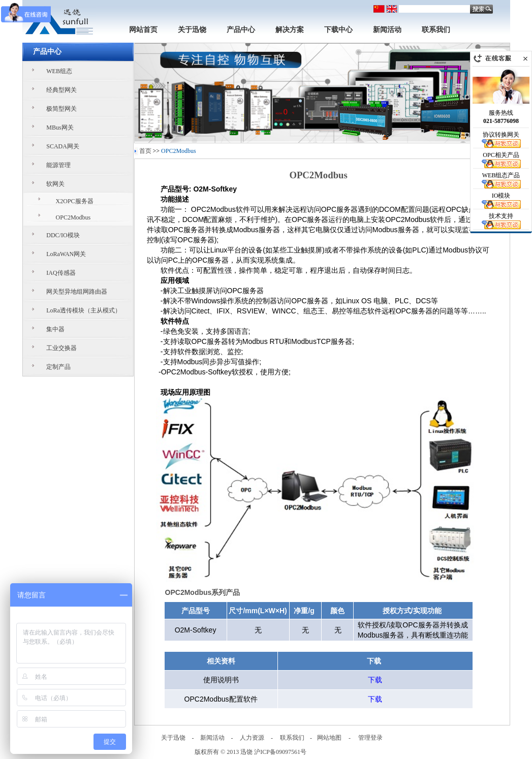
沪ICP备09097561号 (280, 752)
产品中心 (241, 30)
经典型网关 (61, 90)
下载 (375, 680)
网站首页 (143, 30)
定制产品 (58, 367)
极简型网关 (61, 109)
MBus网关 (60, 128)
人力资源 (252, 738)
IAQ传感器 (61, 273)
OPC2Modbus (73, 217)
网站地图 (329, 738)
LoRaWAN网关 (66, 254)
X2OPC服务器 (75, 201)
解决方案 (290, 30)
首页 (145, 151)
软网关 (55, 184)
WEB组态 (59, 71)
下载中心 (338, 30)
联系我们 (436, 30)
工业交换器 (61, 348)
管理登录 (370, 738)
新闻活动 (387, 30)
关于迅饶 (192, 30)
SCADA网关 (63, 146)
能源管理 (58, 165)
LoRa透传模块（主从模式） (84, 310)
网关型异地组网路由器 (77, 292)
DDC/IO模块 (63, 235)
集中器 (55, 329)
